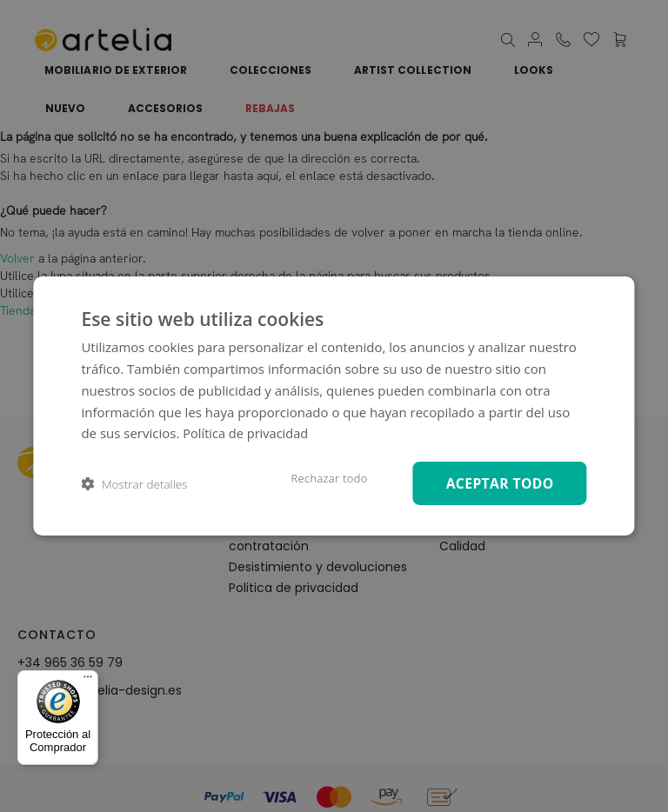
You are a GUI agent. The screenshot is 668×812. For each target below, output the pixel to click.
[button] (134, 484)
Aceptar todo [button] (497, 483)
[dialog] (334, 406)
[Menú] (88, 681)
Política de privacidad (247, 432)
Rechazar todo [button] (321, 478)
